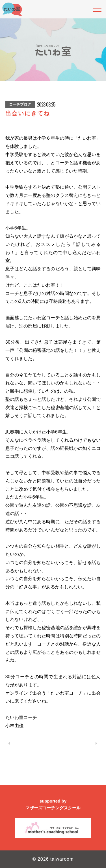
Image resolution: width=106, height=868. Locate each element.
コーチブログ (20, 104)
